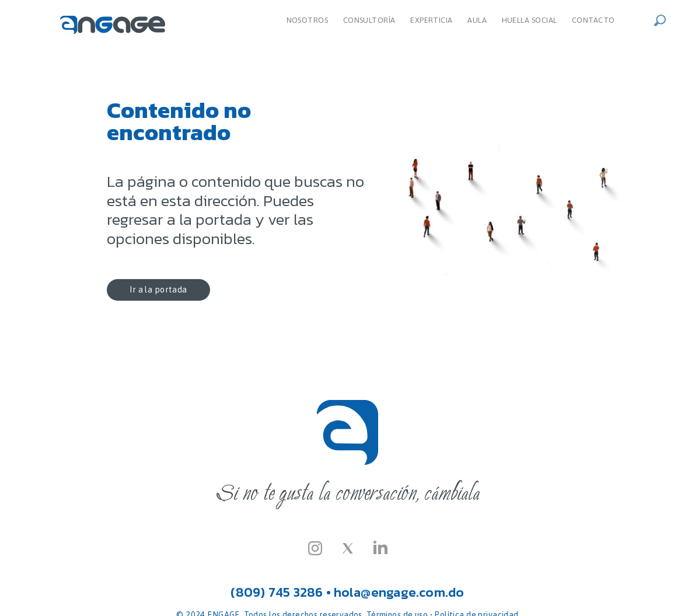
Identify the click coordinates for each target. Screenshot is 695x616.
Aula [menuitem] (477, 20)
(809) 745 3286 (277, 592)
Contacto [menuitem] (593, 20)
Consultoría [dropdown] (369, 20)
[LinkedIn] (380, 547)
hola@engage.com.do (399, 592)
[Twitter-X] (348, 547)
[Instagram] (315, 547)
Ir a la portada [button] (156, 290)
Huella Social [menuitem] (530, 20)
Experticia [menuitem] (431, 20)
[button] (663, 19)
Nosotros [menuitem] (308, 20)
